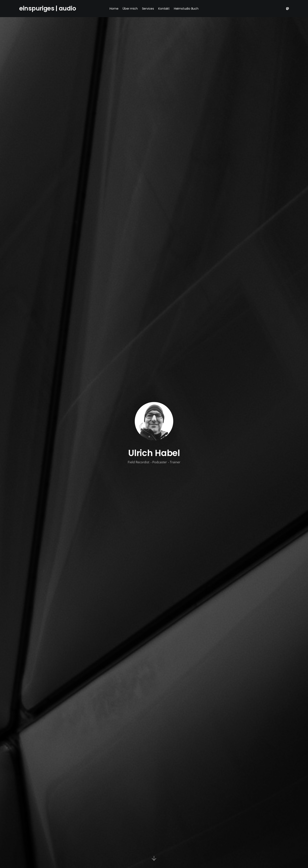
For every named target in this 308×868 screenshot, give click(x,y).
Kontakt (164, 9)
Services (148, 9)
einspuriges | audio (48, 8)
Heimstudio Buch (186, 9)
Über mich (130, 9)
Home (114, 9)
